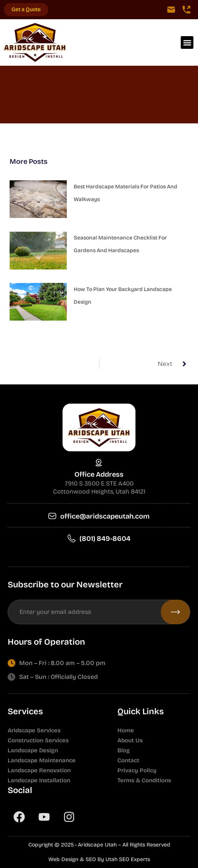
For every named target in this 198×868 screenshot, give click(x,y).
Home (126, 730)
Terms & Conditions (144, 780)
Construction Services (38, 740)
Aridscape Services (34, 730)
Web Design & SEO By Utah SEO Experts (99, 859)
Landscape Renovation (39, 770)
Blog (124, 750)
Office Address (99, 474)
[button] (187, 42)
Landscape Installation (39, 780)
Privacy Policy (137, 770)
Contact (128, 760)
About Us (130, 740)
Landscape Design (33, 750)
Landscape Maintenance (42, 760)
